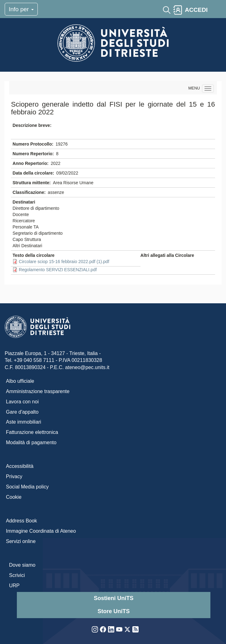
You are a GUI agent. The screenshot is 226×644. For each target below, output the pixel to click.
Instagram (95, 629)
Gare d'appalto (22, 412)
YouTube (119, 629)
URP (14, 586)
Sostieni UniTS (113, 598)
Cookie (14, 497)
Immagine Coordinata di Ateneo (41, 531)
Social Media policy (27, 487)
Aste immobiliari (24, 422)
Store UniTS (113, 611)
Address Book (22, 521)
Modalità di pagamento (31, 442)
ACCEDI (196, 10)
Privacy (14, 476)
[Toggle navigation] (216, 10)
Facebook (103, 629)
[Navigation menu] (208, 89)
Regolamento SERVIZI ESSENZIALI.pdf (58, 270)
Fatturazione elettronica (32, 432)
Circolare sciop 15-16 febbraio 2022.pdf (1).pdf (64, 262)
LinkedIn (111, 629)
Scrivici (17, 575)
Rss (135, 629)
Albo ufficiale (20, 381)
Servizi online (21, 541)
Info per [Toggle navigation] (21, 9)
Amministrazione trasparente (38, 391)
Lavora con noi (22, 402)
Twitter (127, 629)
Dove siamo (22, 565)
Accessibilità (20, 466)
